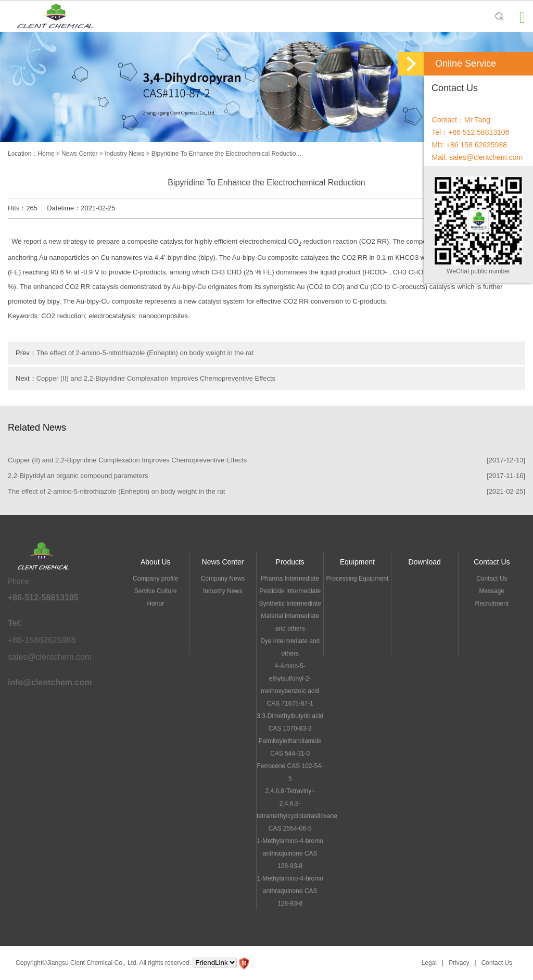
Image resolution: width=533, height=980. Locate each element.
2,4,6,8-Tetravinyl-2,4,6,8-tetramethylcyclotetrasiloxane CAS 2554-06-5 (290, 810)
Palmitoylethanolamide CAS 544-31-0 (290, 747)
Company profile (155, 579)
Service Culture (156, 591)
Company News (223, 579)
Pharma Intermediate (290, 579)
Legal (429, 963)
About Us (156, 562)
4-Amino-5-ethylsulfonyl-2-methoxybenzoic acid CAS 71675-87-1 (290, 685)
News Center (79, 154)
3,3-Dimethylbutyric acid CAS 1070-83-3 (290, 722)
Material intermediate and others (290, 622)
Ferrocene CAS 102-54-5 (290, 772)
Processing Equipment (357, 579)
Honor (155, 604)
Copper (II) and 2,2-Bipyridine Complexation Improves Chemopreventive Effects (156, 378)
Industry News (124, 154)
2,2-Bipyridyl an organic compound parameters (78, 476)
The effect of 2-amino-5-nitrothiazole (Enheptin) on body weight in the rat (145, 353)
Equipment (357, 562)
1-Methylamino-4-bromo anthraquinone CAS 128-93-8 (290, 853)
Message (492, 591)
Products (290, 562)
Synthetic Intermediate (290, 604)
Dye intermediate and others (290, 647)
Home (46, 154)
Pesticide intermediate (290, 591)
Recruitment (492, 604)
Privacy (459, 963)
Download (425, 562)
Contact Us (492, 562)
